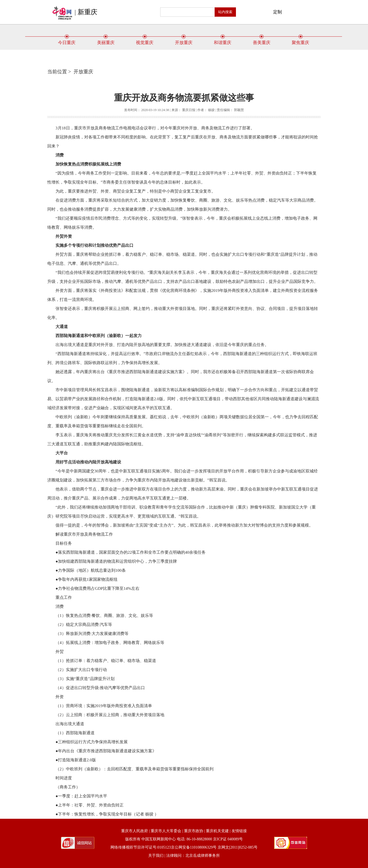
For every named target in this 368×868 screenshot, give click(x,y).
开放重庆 (184, 40)
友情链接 (239, 831)
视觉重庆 (145, 40)
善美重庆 (262, 40)
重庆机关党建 (217, 831)
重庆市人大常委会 (166, 831)
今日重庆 (67, 40)
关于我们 (156, 856)
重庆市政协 (194, 831)
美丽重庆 (106, 40)
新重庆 (87, 12)
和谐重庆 (223, 40)
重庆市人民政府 (135, 831)
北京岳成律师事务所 (203, 856)
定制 (278, 12)
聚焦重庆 (300, 40)
